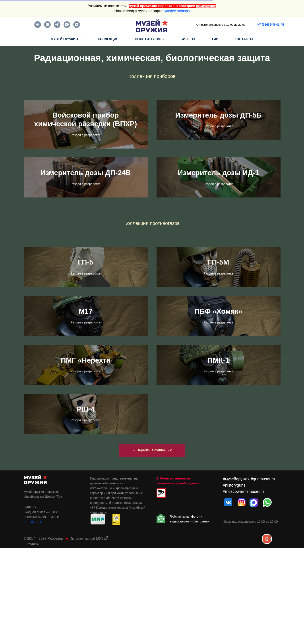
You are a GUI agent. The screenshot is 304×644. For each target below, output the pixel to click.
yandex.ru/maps (177, 11)
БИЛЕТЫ (188, 39)
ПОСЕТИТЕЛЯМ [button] (148, 39)
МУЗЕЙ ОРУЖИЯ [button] (65, 39)
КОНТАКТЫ (244, 39)
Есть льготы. (33, 618)
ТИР (215, 39)
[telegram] (57, 27)
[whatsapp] (67, 27)
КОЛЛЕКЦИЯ (108, 39)
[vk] (38, 27)
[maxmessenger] (77, 27)
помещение (206, 6)
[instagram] (47, 27)
